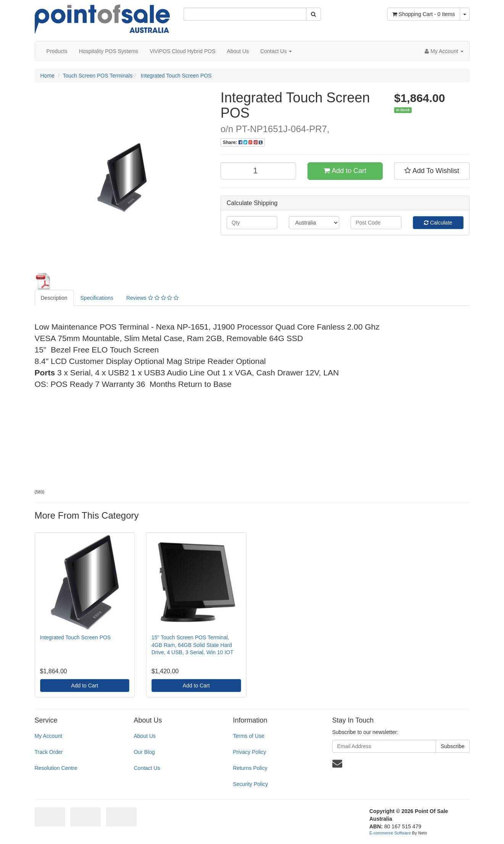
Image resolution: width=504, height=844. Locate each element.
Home (48, 76)
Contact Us (276, 51)
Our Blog (144, 752)
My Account (48, 736)
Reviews (152, 298)
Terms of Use (248, 736)
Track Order (49, 752)
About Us (238, 51)
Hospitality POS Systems (109, 51)
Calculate (438, 223)
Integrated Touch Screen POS (176, 76)
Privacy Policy (249, 752)
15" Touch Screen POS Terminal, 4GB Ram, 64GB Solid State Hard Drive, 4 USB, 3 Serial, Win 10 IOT (192, 645)
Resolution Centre (56, 768)
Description (54, 298)
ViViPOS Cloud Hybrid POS (182, 51)
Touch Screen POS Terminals (98, 76)
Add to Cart (345, 171)
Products (57, 51)
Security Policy (250, 784)
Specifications (97, 298)
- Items (424, 14)
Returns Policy (250, 768)
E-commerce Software (390, 833)
